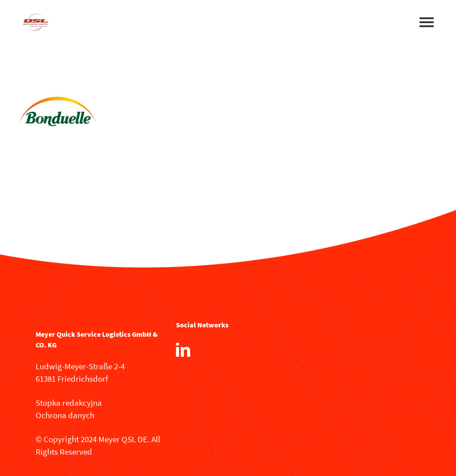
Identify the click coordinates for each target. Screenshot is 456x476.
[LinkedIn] (183, 350)
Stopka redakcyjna (69, 403)
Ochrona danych (65, 415)
